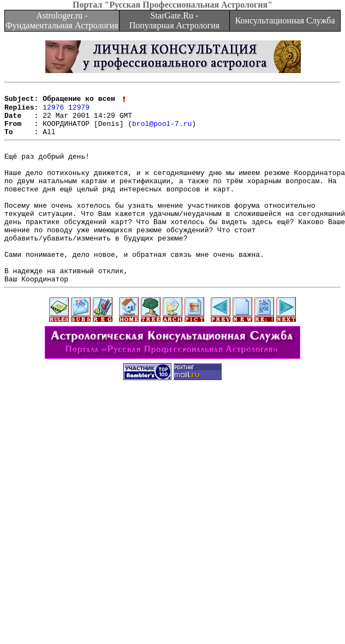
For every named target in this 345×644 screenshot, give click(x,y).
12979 (79, 111)
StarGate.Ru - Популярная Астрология (174, 20)
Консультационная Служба (285, 20)
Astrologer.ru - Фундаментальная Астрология (62, 20)
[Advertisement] (170, 534)
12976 (53, 111)
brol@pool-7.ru (162, 131)
